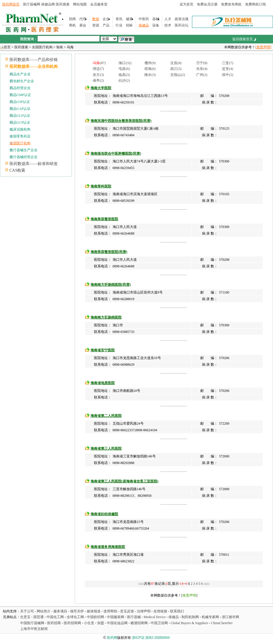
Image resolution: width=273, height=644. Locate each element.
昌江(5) (176, 69)
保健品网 (48, 4)
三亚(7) (228, 63)
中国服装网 (116, 617)
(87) (99, 63)
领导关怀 (77, 611)
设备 (156, 25)
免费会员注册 (207, 4)
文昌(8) (176, 63)
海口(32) (125, 63)
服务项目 (60, 611)
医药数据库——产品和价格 (34, 60)
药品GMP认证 (20, 95)
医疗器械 (134, 617)
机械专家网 (210, 617)
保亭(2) (98, 80)
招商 (72, 19)
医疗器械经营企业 (24, 157)
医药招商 (54, 623)
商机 (72, 25)
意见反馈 (127, 611)
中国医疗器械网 (32, 623)
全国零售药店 (20, 136)
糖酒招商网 (139, 623)
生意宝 (25, 617)
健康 (129, 19)
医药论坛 (182, 25)
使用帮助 (110, 611)
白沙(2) (124, 80)
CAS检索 (17, 170)
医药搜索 (63, 4)
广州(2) (202, 75)
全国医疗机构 (42, 47)
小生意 (89, 623)
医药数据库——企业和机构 (34, 67)
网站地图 (80, 4)
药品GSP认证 (20, 102)
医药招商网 (72, 623)
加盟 (101, 623)
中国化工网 (55, 617)
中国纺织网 (95, 617)
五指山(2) (178, 75)
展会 (83, 25)
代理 (83, 19)
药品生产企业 (20, 74)
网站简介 (44, 611)
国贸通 (39, 617)
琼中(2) (228, 75)
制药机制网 (190, 617)
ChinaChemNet (222, 623)
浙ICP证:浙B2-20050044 (151, 638)
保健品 (144, 25)
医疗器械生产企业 (24, 150)
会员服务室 (99, 4)
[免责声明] (263, 47)
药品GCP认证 (20, 122)
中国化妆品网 (117, 623)
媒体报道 (94, 611)
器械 (156, 19)
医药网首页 (11, 4)
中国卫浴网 (160, 623)
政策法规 (182, 19)
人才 (168, 19)
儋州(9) (150, 63)
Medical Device (155, 617)
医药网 (112, 638)
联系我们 (177, 611)
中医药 (144, 19)
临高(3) (124, 75)
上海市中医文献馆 (34, 629)
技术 (168, 25)
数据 (96, 19)
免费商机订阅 (255, 4)
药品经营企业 (20, 88)
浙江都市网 (230, 617)
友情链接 (160, 611)
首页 (7, 47)
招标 (129, 25)
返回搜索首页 (243, 39)
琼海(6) (150, 69)
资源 (96, 25)
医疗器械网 (32, 4)
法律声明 (144, 611)
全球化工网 (75, 617)
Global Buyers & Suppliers (189, 623)
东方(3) (98, 75)
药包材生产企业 (22, 81)
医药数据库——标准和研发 (34, 164)
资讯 (119, 19)
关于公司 (27, 611)
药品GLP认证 (20, 116)
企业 (106, 19)
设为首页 (187, 4)
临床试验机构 (20, 129)
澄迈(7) (98, 69)
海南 (59, 47)
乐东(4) (202, 69)
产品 (106, 25)
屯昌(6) (124, 69)
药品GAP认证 (20, 109)
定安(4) (228, 69)
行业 (119, 25)
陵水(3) (150, 75)
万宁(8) (202, 63)
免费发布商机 (231, 4)
